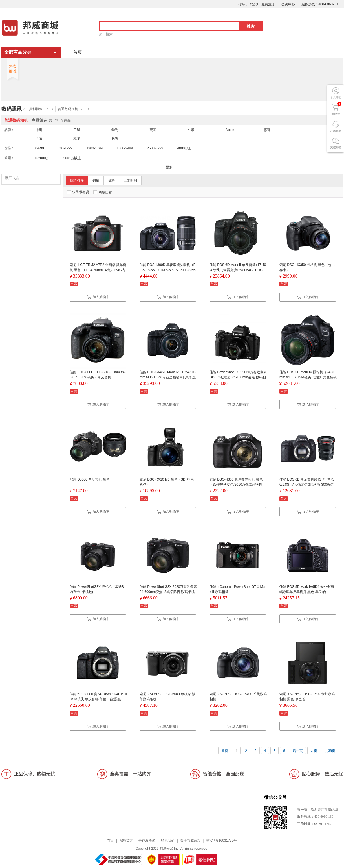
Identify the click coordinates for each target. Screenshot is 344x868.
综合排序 (77, 180)
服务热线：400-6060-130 (320, 4)
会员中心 (288, 4)
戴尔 (77, 138)
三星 (77, 130)
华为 (115, 130)
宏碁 (153, 130)
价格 (111, 180)
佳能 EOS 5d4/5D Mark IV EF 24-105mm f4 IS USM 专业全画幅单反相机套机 (168, 377)
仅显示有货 (78, 192)
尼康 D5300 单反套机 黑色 (90, 479)
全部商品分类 (18, 52)
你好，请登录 (248, 4)
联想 (115, 138)
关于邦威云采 (190, 841)
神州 (39, 130)
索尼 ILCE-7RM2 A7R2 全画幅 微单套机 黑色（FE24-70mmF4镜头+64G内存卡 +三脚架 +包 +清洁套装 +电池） (98, 270)
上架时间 (130, 180)
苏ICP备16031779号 (221, 841)
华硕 (39, 138)
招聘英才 (126, 841)
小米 (191, 130)
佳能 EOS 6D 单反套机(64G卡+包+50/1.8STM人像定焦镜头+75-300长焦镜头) (307, 485)
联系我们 (168, 841)
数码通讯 (12, 109)
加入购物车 (98, 297)
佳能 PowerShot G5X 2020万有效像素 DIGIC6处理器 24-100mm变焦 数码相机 (238, 377)
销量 (96, 180)
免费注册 (268, 4)
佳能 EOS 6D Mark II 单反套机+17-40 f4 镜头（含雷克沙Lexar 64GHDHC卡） (238, 270)
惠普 (267, 130)
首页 (78, 52)
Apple (230, 130)
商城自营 (103, 192)
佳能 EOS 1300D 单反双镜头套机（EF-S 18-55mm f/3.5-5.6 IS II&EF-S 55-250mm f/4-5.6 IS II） (168, 270)
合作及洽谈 (147, 841)
